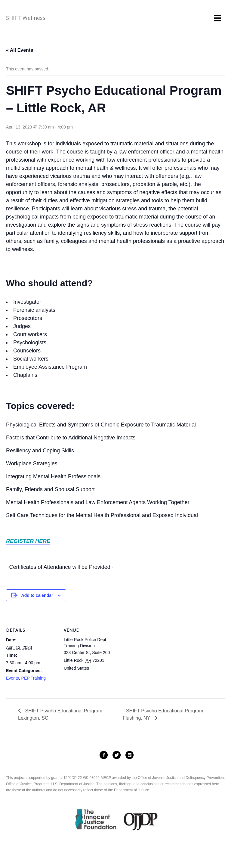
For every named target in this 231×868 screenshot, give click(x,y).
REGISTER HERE (28, 541)
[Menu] (217, 18)
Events (12, 678)
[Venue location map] (153, 653)
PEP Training (34, 678)
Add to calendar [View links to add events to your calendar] (37, 595)
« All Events (20, 50)
